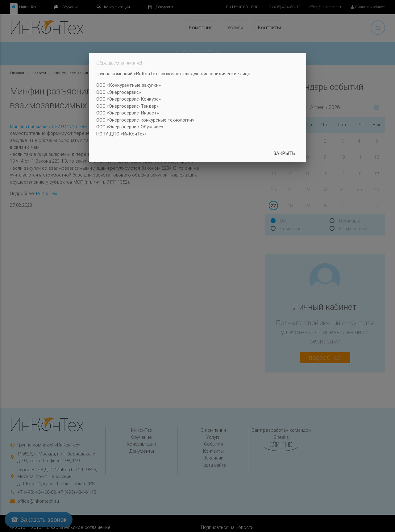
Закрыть (284, 153)
